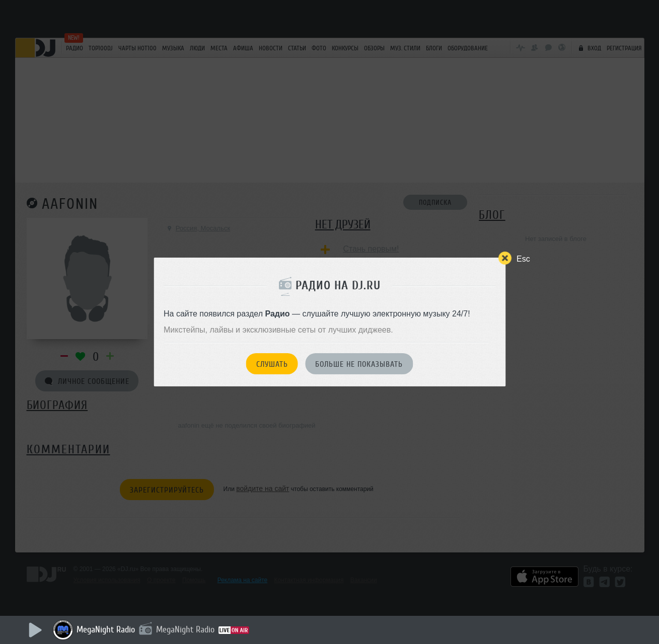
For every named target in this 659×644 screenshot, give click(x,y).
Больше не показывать (359, 364)
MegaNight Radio (106, 629)
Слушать (272, 364)
